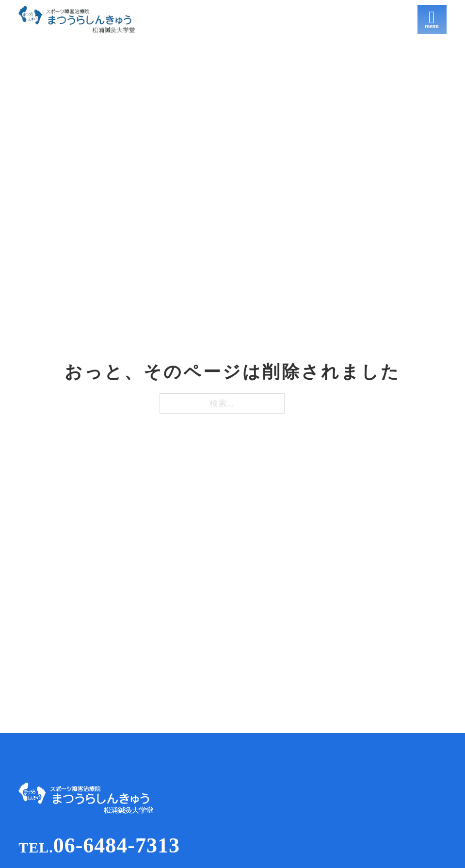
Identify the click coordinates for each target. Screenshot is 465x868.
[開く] (432, 19)
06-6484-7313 (99, 845)
